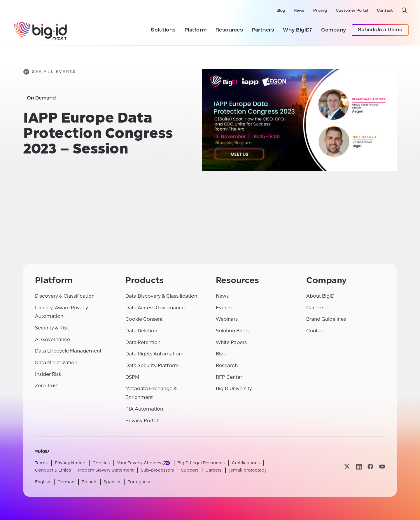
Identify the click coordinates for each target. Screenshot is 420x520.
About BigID (320, 296)
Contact (385, 11)
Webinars (227, 319)
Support (190, 470)
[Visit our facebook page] (370, 467)
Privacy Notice (70, 463)
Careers (315, 308)
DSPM (132, 377)
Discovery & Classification (65, 296)
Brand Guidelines (326, 319)
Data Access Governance (155, 308)
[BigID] (41, 30)
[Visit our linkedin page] (359, 467)
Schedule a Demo (380, 30)
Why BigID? (298, 30)
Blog (281, 11)
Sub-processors (157, 470)
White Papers (231, 342)
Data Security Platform (152, 365)
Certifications (246, 463)
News (299, 11)
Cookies (101, 463)
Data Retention (143, 342)
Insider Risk (48, 374)
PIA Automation (144, 409)
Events (224, 308)
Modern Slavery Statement (106, 470)
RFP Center (229, 377)
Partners (263, 30)
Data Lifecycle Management (68, 351)
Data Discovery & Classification (161, 296)
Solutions (163, 30)
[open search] (404, 10)
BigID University (234, 389)
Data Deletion (141, 331)
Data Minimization (56, 363)
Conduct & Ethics (53, 470)
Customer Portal (352, 11)
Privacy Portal (142, 421)
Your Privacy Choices (139, 463)
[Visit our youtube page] (382, 467)
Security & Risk (52, 328)
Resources (229, 30)
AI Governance (52, 340)
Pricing (320, 11)
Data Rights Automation (154, 354)
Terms (41, 463)
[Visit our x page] (347, 467)
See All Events (49, 72)
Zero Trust (47, 386)
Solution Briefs (233, 331)
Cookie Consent (144, 319)
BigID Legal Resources (201, 463)
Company (334, 30)
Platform (196, 30)
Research (227, 365)
